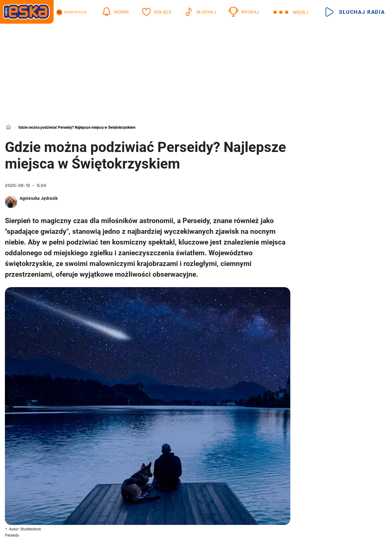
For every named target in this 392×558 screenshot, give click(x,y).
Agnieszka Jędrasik (39, 198)
